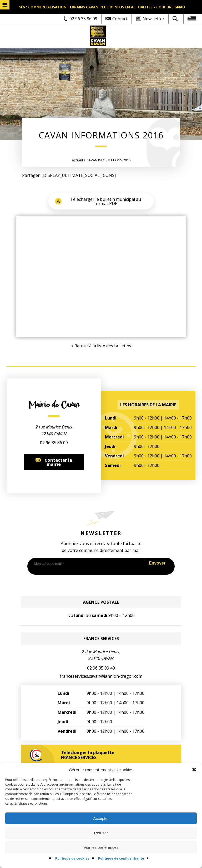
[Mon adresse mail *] (85, 564)
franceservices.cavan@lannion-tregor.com (101, 676)
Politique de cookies (72, 858)
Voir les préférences (101, 847)
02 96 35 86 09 (54, 443)
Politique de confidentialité (121, 858)
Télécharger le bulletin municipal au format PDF (98, 201)
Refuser (101, 833)
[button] (194, 770)
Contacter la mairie (54, 462)
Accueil (77, 160)
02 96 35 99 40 (101, 668)
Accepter (101, 818)
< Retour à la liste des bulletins (101, 346)
